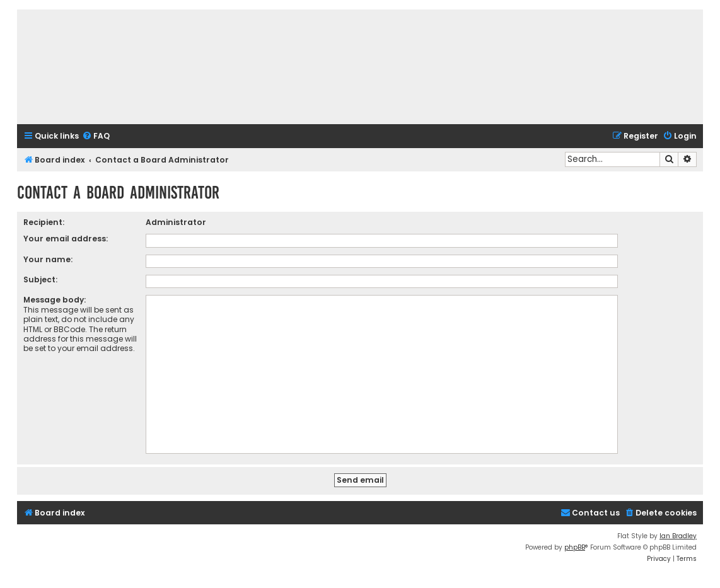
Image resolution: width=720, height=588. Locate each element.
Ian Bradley (678, 536)
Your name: (48, 259)
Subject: (40, 280)
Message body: (55, 300)
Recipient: (44, 222)
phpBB (575, 547)
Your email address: (66, 239)
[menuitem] (96, 136)
